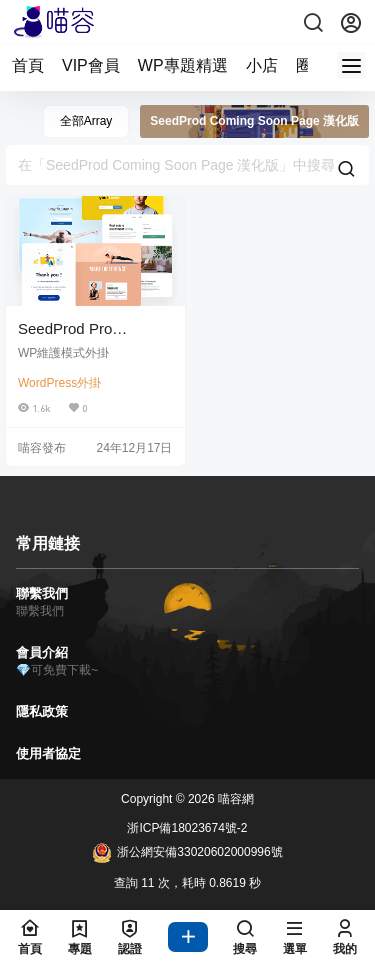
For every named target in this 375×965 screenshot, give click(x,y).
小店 (262, 65)
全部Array (86, 121)
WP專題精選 (183, 65)
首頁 (28, 65)
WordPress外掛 (59, 383)
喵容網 (234, 799)
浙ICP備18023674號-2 (187, 828)
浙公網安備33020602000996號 (187, 853)
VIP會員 (91, 65)
